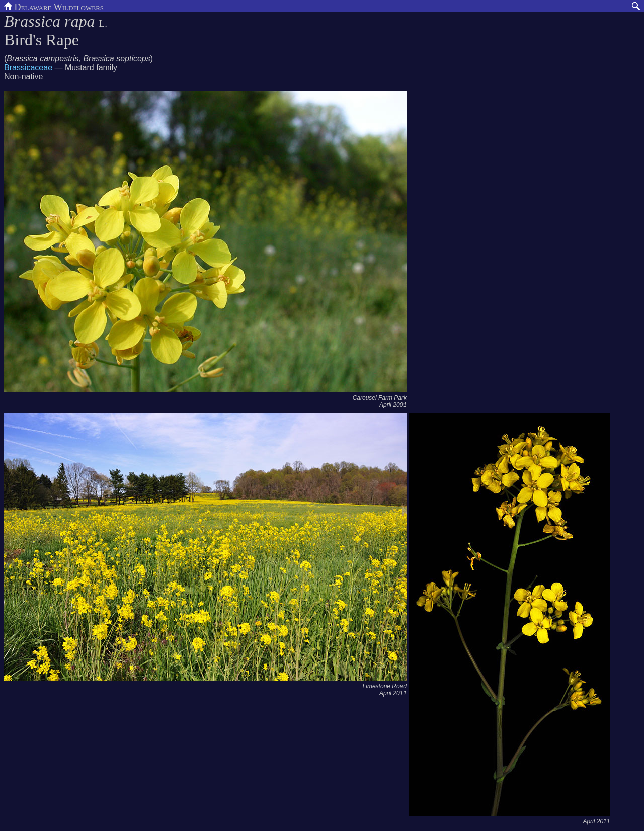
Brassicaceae (28, 68)
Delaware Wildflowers (54, 6)
